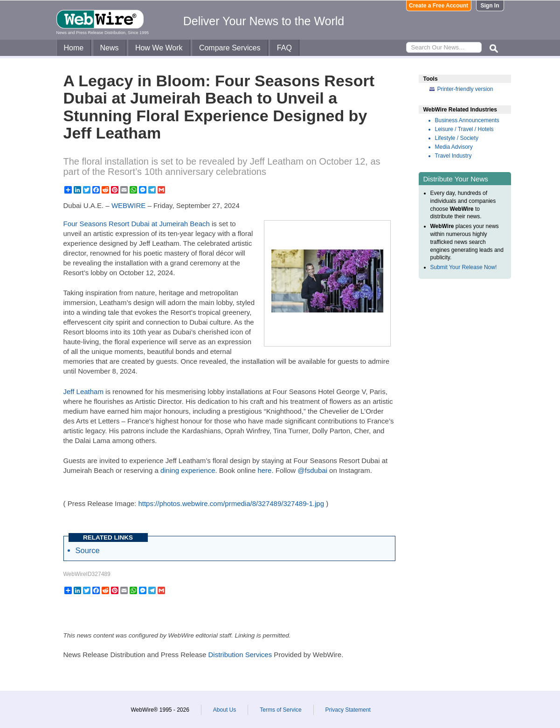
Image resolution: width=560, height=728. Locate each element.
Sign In (490, 6)
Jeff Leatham (83, 392)
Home (74, 48)
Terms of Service (280, 710)
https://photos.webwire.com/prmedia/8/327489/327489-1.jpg (231, 503)
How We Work (159, 48)
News (110, 48)
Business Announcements (467, 120)
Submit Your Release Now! (464, 267)
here (264, 470)
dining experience (188, 470)
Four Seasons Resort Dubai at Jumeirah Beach (137, 224)
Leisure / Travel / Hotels (464, 129)
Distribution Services (240, 655)
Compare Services (230, 48)
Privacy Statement (348, 710)
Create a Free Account (439, 6)
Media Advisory (454, 147)
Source (88, 550)
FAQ (284, 48)
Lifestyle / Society (457, 138)
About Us (225, 710)
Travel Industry (453, 156)
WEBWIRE (128, 205)
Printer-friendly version (465, 89)
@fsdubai (312, 470)
